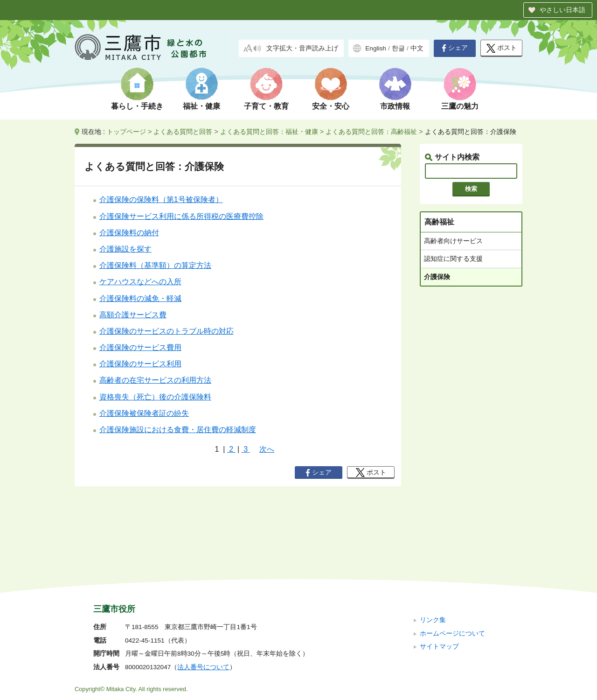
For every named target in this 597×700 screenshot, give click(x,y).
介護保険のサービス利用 (140, 364)
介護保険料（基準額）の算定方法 (155, 265)
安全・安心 (331, 106)
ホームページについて (452, 570)
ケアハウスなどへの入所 (140, 282)
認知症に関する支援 (453, 259)
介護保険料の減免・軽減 (140, 298)
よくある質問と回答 (183, 132)
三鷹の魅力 (460, 106)
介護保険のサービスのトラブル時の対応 (167, 331)
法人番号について (203, 605)
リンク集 (433, 557)
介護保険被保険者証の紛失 (144, 413)
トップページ (126, 132)
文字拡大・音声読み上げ (302, 48)
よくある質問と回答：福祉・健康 (269, 132)
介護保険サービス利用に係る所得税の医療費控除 (181, 216)
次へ (267, 449)
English (376, 48)
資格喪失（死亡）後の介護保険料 (155, 397)
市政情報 (395, 106)
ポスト (502, 48)
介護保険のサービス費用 (140, 347)
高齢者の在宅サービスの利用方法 (155, 380)
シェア (455, 48)
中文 (417, 48)
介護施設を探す (125, 249)
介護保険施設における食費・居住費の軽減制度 (178, 430)
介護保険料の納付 (129, 233)
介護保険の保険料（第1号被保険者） (161, 199)
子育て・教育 (266, 106)
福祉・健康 (201, 106)
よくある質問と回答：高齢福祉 (371, 132)
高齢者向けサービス (453, 241)
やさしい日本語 (562, 10)
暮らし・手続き (137, 106)
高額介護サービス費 (133, 315)
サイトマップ (439, 584)
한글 (398, 48)
